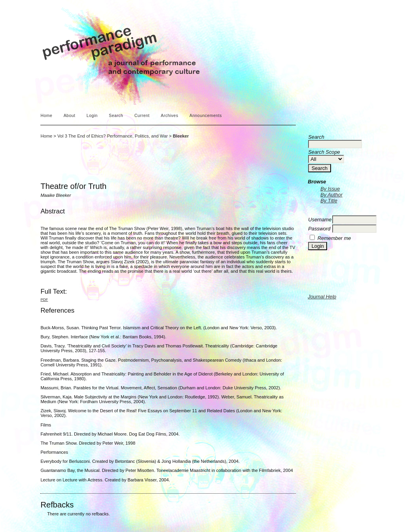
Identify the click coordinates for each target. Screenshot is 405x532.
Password (319, 229)
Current (142, 116)
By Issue (330, 189)
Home (46, 116)
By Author (331, 195)
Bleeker (181, 136)
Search (116, 116)
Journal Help (322, 297)
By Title (329, 201)
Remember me (334, 238)
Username (320, 220)
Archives (170, 116)
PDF (44, 299)
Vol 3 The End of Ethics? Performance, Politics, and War (113, 136)
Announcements (206, 116)
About (70, 116)
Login (92, 116)
